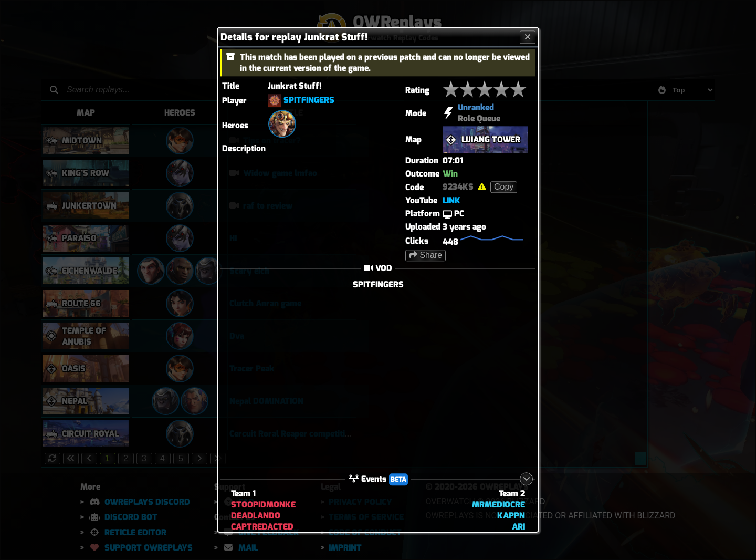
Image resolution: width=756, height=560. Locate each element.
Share (426, 255)
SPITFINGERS (309, 100)
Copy (504, 187)
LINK (451, 200)
